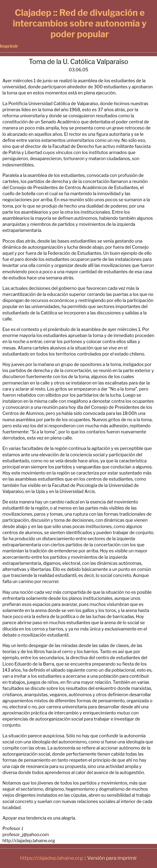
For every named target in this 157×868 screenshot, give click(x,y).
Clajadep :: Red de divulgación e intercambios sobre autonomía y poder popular (80, 23)
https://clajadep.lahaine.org (51, 858)
